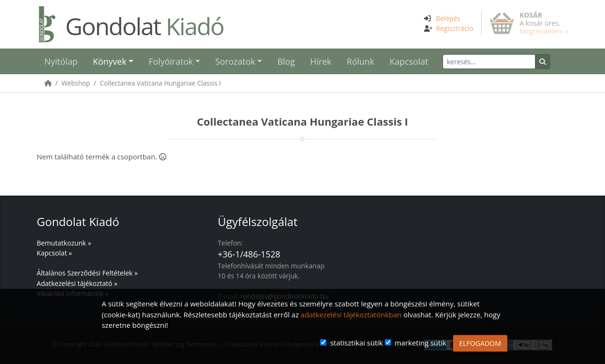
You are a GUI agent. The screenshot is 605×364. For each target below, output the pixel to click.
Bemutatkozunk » (64, 243)
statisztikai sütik (357, 343)
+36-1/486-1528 (249, 254)
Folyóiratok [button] (171, 61)
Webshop (76, 83)
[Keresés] (489, 62)
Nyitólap (61, 61)
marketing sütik (420, 343)
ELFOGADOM (480, 343)
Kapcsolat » (54, 253)
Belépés (448, 18)
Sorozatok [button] (235, 61)
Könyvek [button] (110, 61)
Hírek (321, 61)
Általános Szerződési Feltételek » (87, 273)
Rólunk (361, 61)
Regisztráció (455, 28)
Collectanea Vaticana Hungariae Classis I (161, 83)
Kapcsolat (409, 61)
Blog (286, 61)
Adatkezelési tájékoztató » (77, 283)
